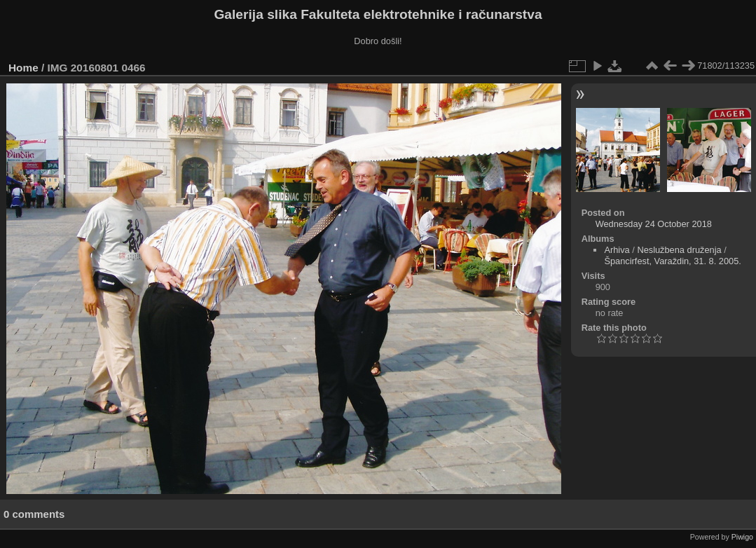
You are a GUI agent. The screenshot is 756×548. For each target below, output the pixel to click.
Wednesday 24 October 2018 (654, 224)
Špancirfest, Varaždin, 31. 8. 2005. (672, 261)
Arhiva (617, 250)
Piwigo (742, 537)
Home (23, 68)
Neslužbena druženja (679, 250)
